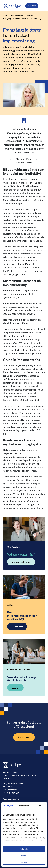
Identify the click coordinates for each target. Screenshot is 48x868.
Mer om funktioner (21, 562)
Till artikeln (17, 626)
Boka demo (32, 6)
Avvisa (24, 862)
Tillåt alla (24, 849)
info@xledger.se (10, 790)
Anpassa (24, 855)
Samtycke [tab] (9, 806)
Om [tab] (39, 806)
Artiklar (30, 16)
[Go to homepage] (12, 5)
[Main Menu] (43, 6)
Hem (5, 16)
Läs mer (15, 688)
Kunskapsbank (17, 16)
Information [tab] (24, 806)
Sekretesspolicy (11, 799)
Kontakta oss (24, 737)
